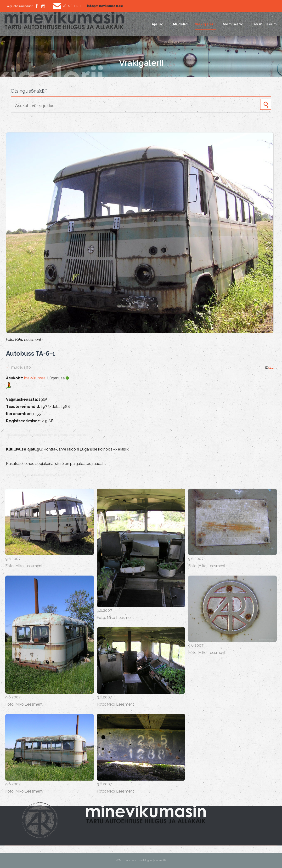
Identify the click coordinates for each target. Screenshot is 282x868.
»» (18, 367)
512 (271, 368)
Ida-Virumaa (35, 378)
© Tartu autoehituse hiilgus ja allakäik (141, 860)
